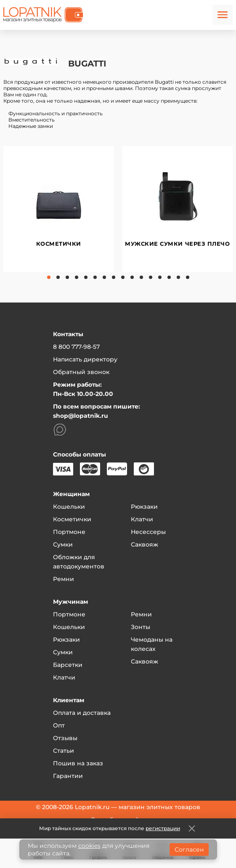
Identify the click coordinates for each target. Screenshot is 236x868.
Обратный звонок (81, 372)
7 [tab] (104, 277)
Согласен (189, 849)
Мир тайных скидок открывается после (110, 828)
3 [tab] (67, 277)
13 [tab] (160, 277)
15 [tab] (178, 277)
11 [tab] (141, 277)
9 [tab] (123, 277)
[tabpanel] (59, 209)
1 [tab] (49, 277)
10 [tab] (132, 277)
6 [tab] (95, 277)
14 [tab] (169, 277)
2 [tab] (58, 277)
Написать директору (85, 359)
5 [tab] (86, 277)
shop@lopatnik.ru (81, 416)
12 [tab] (151, 277)
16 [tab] (188, 277)
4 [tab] (77, 277)
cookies (89, 846)
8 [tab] (114, 277)
